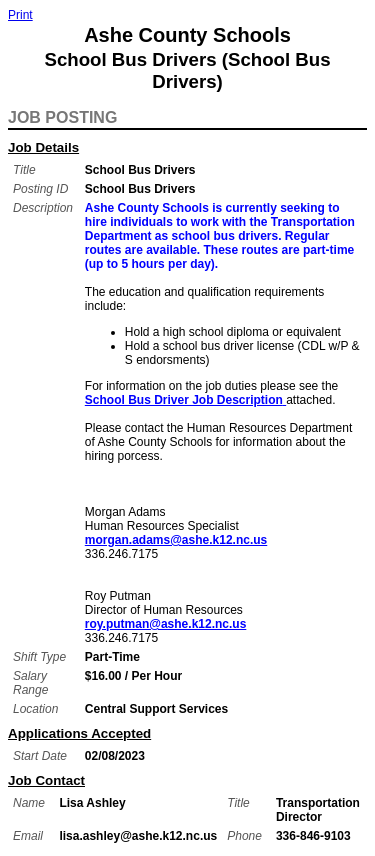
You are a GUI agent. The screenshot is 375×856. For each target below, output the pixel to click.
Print (20, 15)
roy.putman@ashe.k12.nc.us (166, 624)
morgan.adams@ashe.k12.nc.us (176, 540)
